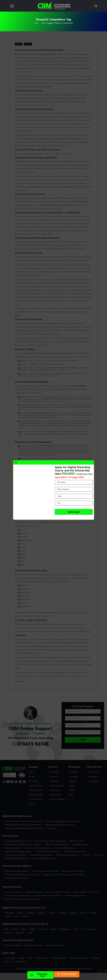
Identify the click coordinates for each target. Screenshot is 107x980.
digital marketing (79, 386)
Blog (18, 44)
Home (36, 23)
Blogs (28, 44)
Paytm (21, 540)
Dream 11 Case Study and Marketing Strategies (39, 50)
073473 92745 (30, 744)
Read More (20, 682)
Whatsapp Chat (39, 975)
